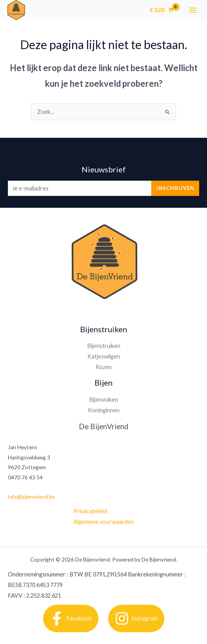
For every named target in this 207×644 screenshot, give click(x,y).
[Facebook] (71, 618)
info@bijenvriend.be (31, 497)
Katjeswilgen (104, 356)
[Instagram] (136, 618)
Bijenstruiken (104, 346)
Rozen (104, 367)
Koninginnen (104, 410)
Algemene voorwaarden (104, 522)
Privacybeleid (90, 511)
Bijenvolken (103, 400)
